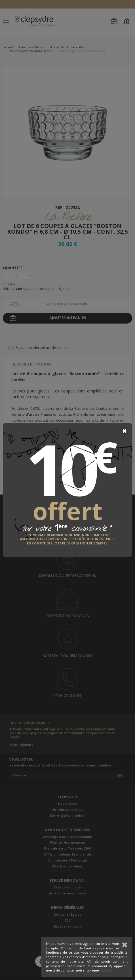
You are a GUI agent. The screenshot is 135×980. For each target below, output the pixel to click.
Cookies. (106, 970)
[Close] (125, 431)
